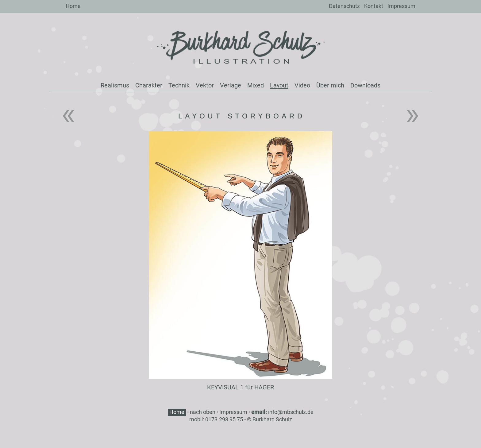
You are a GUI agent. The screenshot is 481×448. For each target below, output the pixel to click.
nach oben (203, 412)
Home (73, 6)
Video (302, 85)
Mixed (256, 85)
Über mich (330, 85)
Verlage (231, 85)
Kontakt (374, 6)
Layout (279, 85)
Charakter (149, 85)
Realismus (115, 85)
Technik (179, 85)
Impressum (401, 6)
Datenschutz (344, 6)
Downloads (365, 85)
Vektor (205, 85)
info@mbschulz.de (291, 412)
